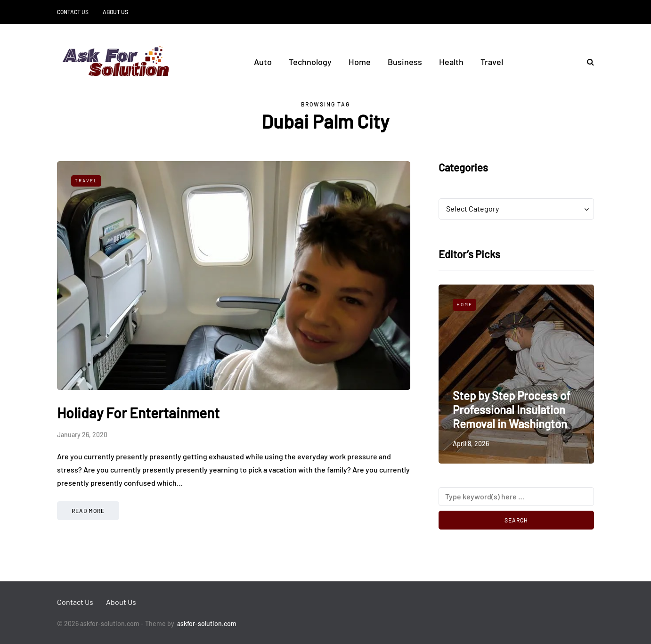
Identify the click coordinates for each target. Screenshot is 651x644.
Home (360, 62)
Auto (263, 62)
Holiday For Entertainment (138, 413)
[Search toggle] (587, 61)
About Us (115, 12)
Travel (492, 62)
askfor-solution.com (207, 624)
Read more (88, 511)
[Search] (516, 497)
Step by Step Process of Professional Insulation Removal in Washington (512, 410)
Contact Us (73, 12)
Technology (310, 62)
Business (405, 62)
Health (451, 62)
